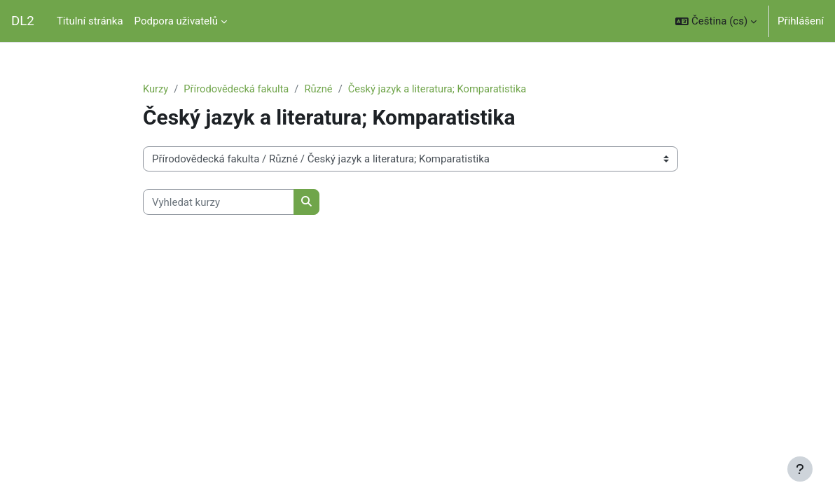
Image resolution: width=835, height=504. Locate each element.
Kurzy (156, 89)
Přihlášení (801, 21)
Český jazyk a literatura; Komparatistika (443, 89)
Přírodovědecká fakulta (238, 89)
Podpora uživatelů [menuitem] (176, 21)
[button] (716, 21)
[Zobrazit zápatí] (800, 469)
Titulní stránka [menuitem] (90, 21)
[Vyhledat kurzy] (219, 202)
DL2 (23, 21)
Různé (322, 89)
